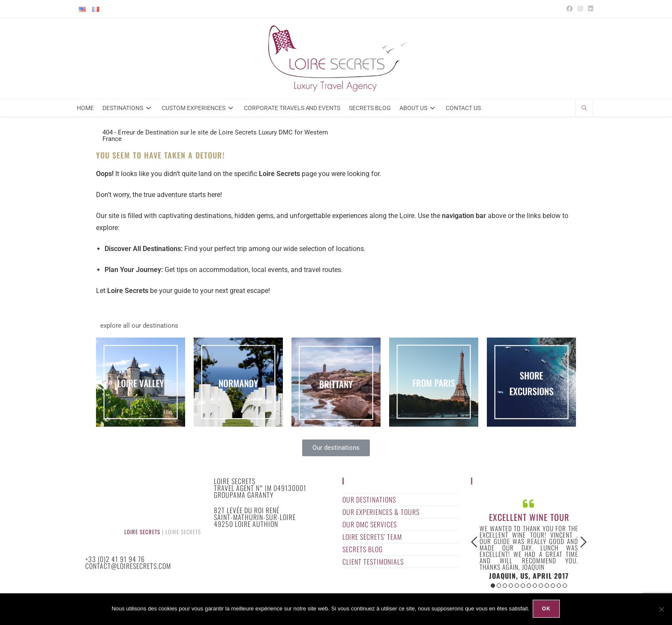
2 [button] (499, 588)
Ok (547, 610)
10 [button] (547, 588)
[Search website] (584, 111)
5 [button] (517, 588)
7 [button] (529, 588)
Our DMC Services (370, 527)
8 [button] (535, 588)
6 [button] (523, 588)
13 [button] (565, 588)
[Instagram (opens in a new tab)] (580, 9)
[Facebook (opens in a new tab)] (570, 9)
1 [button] (493, 588)
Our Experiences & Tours (381, 514)
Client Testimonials (373, 564)
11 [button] (553, 588)
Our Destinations (369, 502)
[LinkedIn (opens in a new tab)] (589, 9)
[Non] (661, 610)
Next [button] (583, 544)
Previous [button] (474, 544)
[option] (529, 541)
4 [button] (511, 588)
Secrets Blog (363, 552)
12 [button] (559, 588)
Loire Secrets (142, 534)
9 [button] (541, 588)
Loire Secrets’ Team (372, 539)
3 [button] (505, 588)
